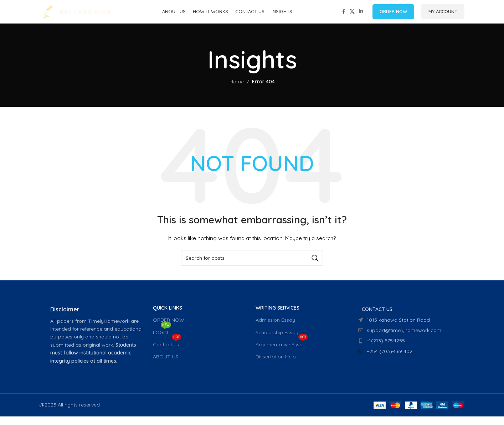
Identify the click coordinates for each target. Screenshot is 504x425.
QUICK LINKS (168, 316)
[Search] (252, 266)
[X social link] (352, 16)
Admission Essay (275, 329)
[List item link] (406, 349)
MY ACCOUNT (443, 16)
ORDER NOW (393, 16)
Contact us (167, 352)
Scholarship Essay (277, 341)
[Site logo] (77, 16)
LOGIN (162, 340)
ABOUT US (166, 365)
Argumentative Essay (282, 352)
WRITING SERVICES (277, 316)
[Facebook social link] (344, 16)
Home (237, 90)
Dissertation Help (276, 365)
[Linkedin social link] (361, 16)
